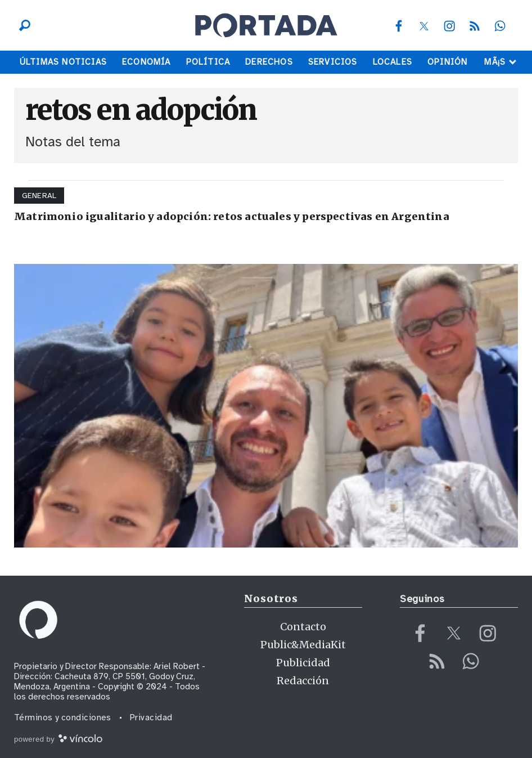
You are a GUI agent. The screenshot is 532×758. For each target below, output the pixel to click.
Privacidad (151, 717)
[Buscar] (22, 25)
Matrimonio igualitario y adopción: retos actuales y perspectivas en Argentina (232, 216)
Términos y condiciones (63, 717)
